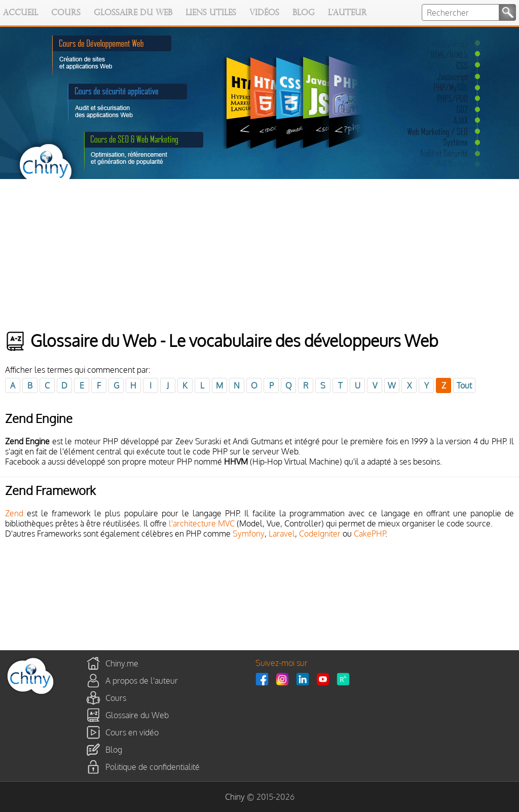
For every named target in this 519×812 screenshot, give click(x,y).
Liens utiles (211, 13)
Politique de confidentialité (153, 766)
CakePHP (369, 534)
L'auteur (347, 13)
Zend (14, 513)
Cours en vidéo (132, 732)
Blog (304, 13)
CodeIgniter (320, 534)
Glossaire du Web (133, 13)
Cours (66, 13)
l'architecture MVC (202, 523)
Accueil (21, 13)
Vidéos (264, 13)
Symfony (249, 534)
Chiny (235, 797)
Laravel (282, 534)
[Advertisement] (259, 255)
